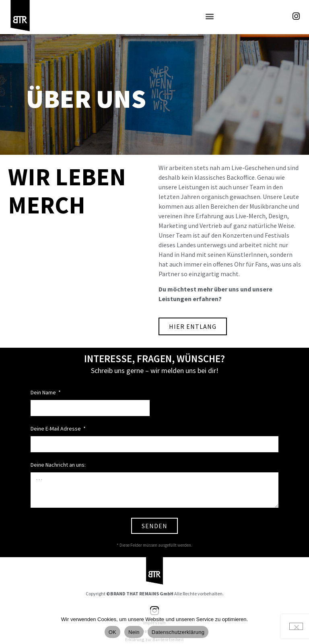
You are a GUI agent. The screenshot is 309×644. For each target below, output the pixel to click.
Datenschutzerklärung (178, 632)
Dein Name (44, 393)
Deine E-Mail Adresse (56, 429)
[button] (209, 16)
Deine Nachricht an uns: (58, 465)
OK (112, 632)
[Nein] (296, 626)
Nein (134, 632)
